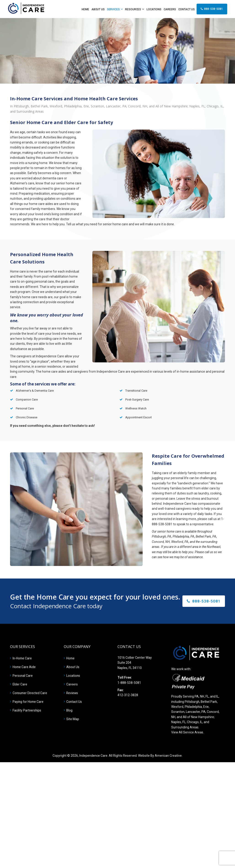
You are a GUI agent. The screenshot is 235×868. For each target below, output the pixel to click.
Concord (213, 712)
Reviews (72, 693)
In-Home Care (23, 658)
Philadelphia (194, 707)
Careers (72, 684)
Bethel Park (210, 702)
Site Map (73, 719)
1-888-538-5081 (129, 683)
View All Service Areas (187, 732)
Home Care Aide (24, 667)
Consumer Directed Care (30, 693)
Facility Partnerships (27, 710)
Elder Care (20, 684)
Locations (73, 676)
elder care (209, 488)
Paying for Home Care (28, 702)
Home (71, 658)
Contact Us (74, 702)
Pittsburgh (192, 702)
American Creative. (169, 756)
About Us (73, 667)
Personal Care (23, 676)
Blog (69, 710)
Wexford (177, 707)
